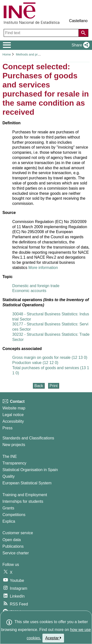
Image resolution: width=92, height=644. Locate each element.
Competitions (14, 515)
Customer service (18, 533)
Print (54, 386)
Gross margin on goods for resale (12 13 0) (50, 357)
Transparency (14, 463)
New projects (14, 445)
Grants (8, 508)
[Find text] (42, 33)
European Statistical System (27, 483)
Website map (14, 408)
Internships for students (23, 501)
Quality (9, 476)
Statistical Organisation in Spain (30, 470)
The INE (10, 456)
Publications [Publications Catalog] (13, 546)
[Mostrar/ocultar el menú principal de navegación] (7, 45)
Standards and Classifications (28, 438)
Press (7, 428)
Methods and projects (31, 54)
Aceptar (53, 638)
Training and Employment (25, 495)
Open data (12, 540)
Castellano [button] (78, 21)
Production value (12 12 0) (35, 363)
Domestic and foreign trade (36, 286)
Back (39, 386)
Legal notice (13, 415)
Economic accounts (29, 291)
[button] (80, 45)
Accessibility (13, 421)
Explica (9, 521)
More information (43, 268)
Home (7, 54)
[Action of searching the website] (83, 33)
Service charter (16, 553)
